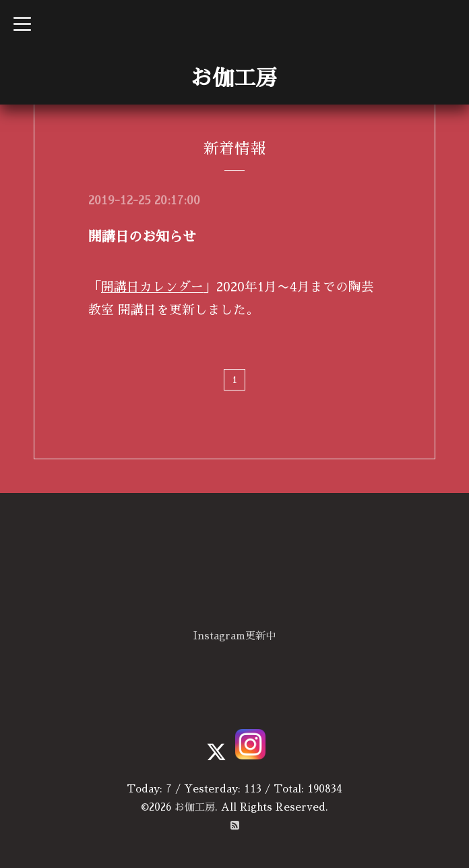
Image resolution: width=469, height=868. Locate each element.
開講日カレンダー (152, 287)
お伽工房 (234, 78)
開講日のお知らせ (142, 237)
